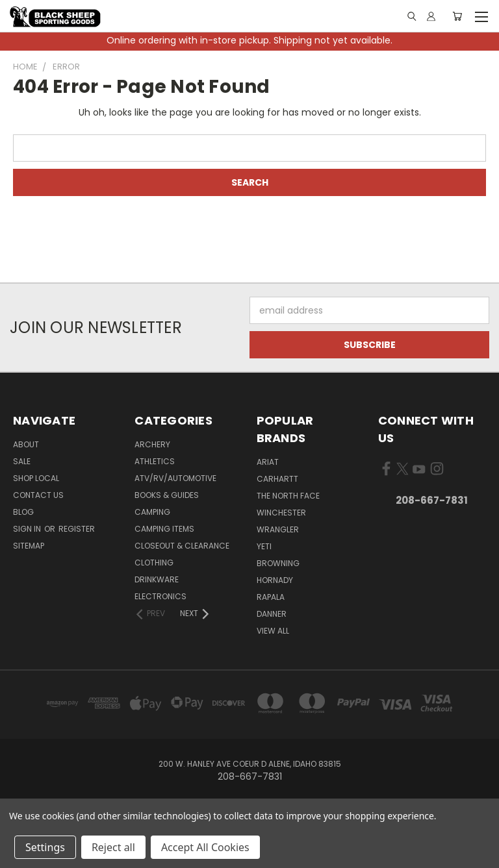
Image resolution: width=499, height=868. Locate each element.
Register (77, 529)
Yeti (264, 546)
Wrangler (278, 529)
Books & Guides (167, 495)
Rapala (271, 597)
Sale (22, 461)
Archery (152, 444)
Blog (23, 512)
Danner (272, 614)
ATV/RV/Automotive (175, 478)
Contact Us (38, 495)
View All (273, 631)
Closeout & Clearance (182, 546)
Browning (278, 563)
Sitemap (29, 546)
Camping (152, 512)
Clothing (154, 563)
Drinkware (157, 579)
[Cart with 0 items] (457, 16)
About (26, 444)
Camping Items (164, 529)
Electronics (160, 596)
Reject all (113, 847)
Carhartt (277, 479)
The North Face (288, 496)
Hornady (275, 580)
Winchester (281, 513)
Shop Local (36, 478)
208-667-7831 (432, 500)
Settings (45, 847)
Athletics (155, 461)
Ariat (268, 462)
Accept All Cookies (205, 847)
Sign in (28, 529)
